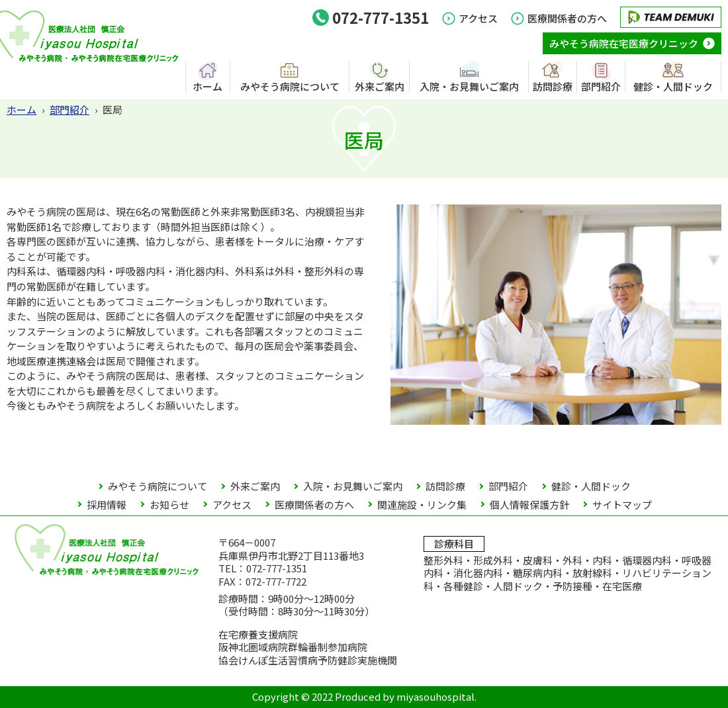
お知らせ (169, 505)
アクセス (478, 18)
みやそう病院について (290, 86)
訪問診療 (553, 86)
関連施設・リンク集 (422, 505)
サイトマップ (622, 505)
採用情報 (107, 505)
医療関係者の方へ (567, 18)
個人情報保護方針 (529, 505)
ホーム (207, 86)
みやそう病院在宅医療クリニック (624, 43)
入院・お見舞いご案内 (469, 86)
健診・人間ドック (673, 86)
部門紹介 (601, 86)
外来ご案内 (380, 86)
